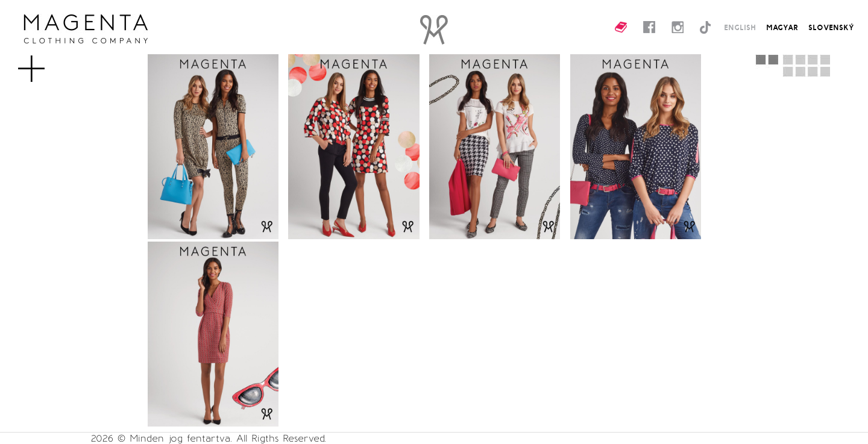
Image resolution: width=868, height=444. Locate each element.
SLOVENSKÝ (831, 27)
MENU (51, 63)
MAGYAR (782, 27)
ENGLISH (740, 27)
